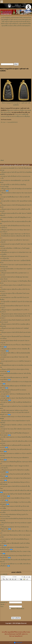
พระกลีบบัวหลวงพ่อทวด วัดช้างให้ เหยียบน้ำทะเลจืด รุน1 (16, 490)
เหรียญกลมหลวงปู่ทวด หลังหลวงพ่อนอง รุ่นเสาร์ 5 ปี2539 (16, 314)
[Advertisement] (16, 32)
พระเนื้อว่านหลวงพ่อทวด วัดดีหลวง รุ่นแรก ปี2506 (14, 410)
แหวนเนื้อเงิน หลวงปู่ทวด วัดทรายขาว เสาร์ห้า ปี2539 (15, 234)
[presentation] (15, 611)
